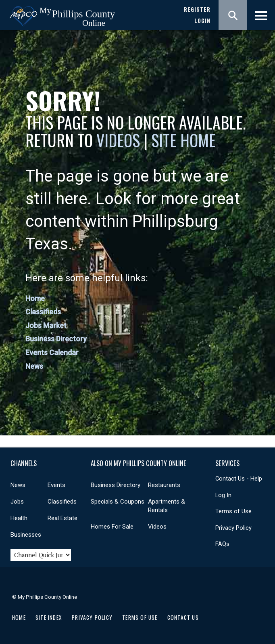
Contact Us (183, 617)
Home (35, 298)
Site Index (49, 617)
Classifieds (43, 312)
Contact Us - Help (239, 479)
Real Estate (62, 518)
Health (19, 518)
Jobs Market (46, 325)
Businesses (26, 535)
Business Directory (56, 339)
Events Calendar (52, 352)
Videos (118, 140)
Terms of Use (233, 511)
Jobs (17, 502)
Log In (223, 495)
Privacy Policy (233, 528)
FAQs (222, 544)
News (34, 366)
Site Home (183, 140)
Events (56, 485)
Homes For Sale (112, 527)
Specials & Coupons (118, 502)
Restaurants (164, 485)
